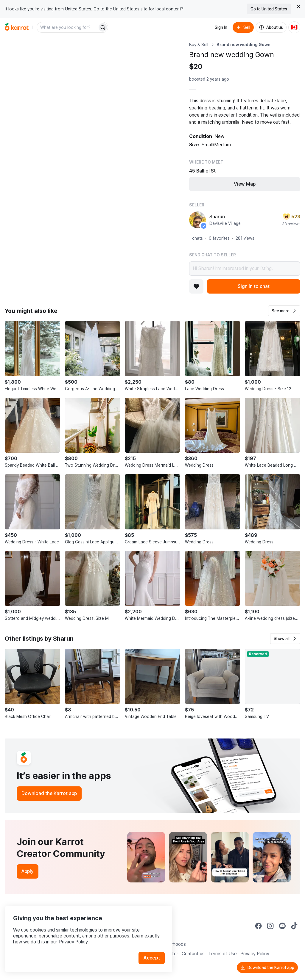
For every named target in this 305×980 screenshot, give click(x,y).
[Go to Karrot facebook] (259, 926)
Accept (154, 950)
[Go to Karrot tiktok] (294, 926)
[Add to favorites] (196, 286)
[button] (284, 311)
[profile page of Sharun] (197, 220)
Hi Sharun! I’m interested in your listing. (245, 269)
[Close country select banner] (298, 7)
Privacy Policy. (80, 934)
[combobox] (68, 27)
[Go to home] (17, 27)
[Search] (103, 27)
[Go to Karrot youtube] (282, 926)
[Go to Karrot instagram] (270, 926)
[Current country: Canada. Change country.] (294, 27)
